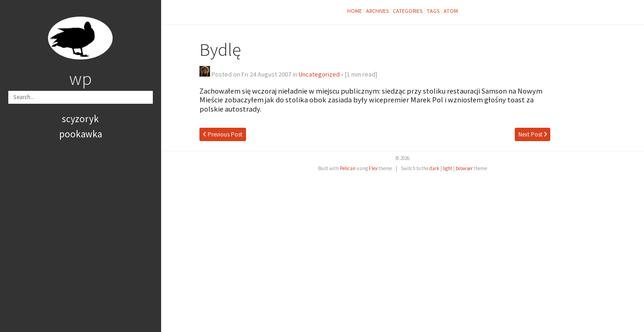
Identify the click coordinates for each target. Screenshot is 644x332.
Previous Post (223, 134)
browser (464, 168)
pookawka (81, 134)
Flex (373, 168)
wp (81, 78)
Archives (377, 11)
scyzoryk (80, 119)
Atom (451, 11)
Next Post (533, 134)
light (448, 168)
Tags (433, 11)
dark (434, 168)
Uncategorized (319, 74)
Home (355, 11)
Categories (408, 11)
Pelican (348, 168)
